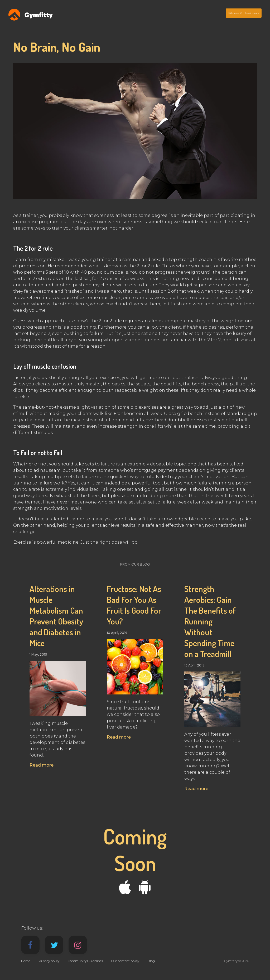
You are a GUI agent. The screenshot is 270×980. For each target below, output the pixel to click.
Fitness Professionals (244, 13)
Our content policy (125, 961)
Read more (42, 765)
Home (26, 961)
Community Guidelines (85, 961)
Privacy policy (49, 961)
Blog (151, 961)
